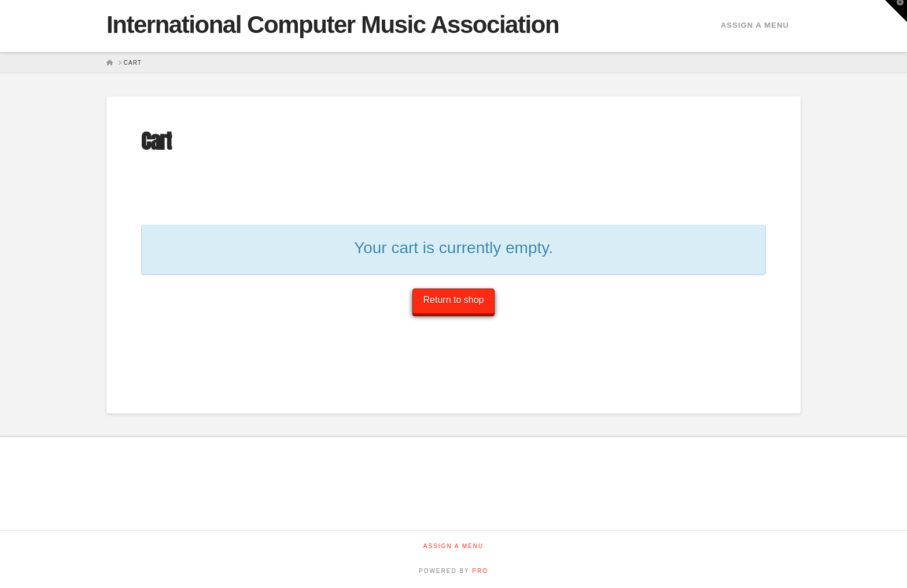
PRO (480, 571)
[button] (896, 11)
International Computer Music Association (333, 25)
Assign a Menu (755, 25)
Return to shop (454, 300)
